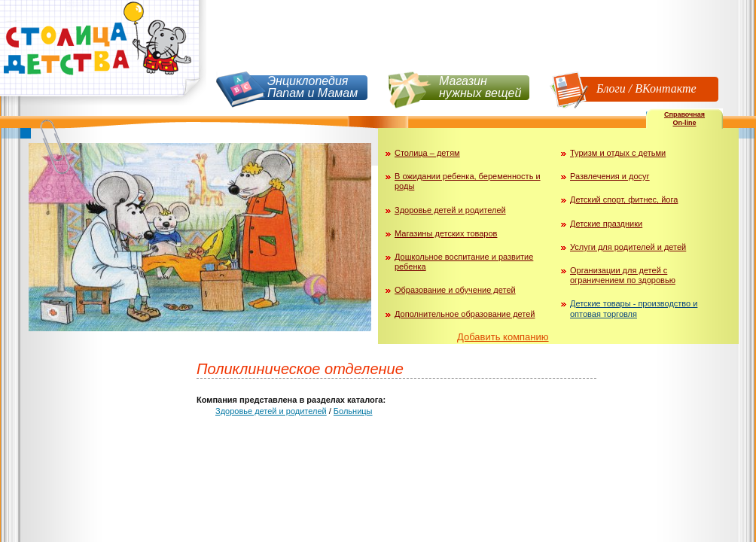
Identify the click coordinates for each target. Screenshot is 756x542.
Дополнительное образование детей (465, 314)
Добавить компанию (503, 337)
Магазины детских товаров (446, 233)
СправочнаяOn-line (684, 119)
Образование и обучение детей (455, 290)
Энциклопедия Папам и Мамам (312, 87)
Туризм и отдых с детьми (618, 153)
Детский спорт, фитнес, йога (624, 199)
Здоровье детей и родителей (450, 210)
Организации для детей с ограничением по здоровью (623, 275)
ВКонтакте (665, 88)
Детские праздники (606, 224)
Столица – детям (427, 153)
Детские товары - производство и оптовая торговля (634, 308)
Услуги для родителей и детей (628, 247)
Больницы (353, 411)
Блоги (611, 88)
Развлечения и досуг (610, 176)
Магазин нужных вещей (480, 87)
